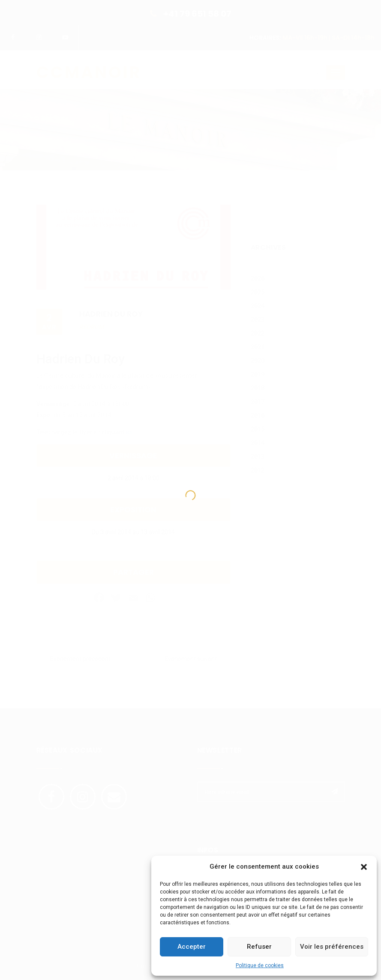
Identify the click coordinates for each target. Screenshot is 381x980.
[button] (364, 867)
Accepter (192, 947)
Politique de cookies (260, 965)
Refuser (259, 947)
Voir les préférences (332, 947)
